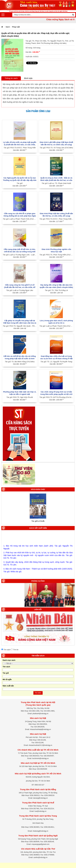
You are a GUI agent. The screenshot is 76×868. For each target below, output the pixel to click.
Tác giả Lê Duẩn (38, 521)
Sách (8, 27)
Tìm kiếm (38, 693)
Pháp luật (16, 27)
